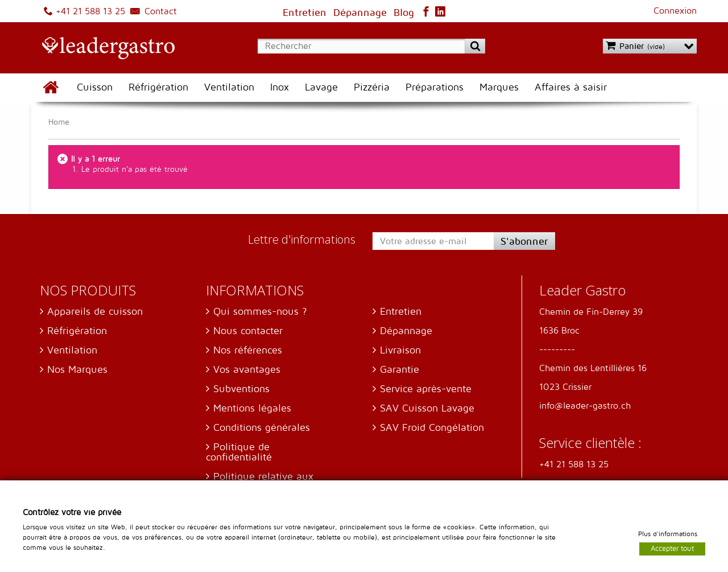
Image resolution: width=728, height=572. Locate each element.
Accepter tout (672, 548)
